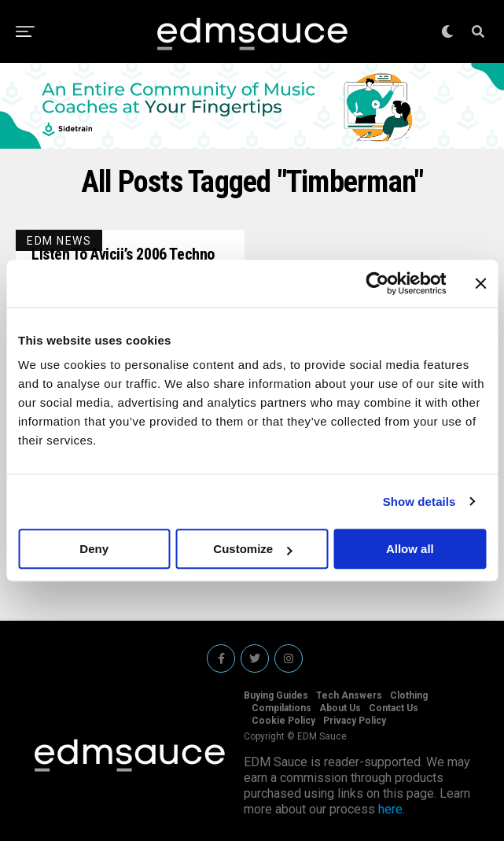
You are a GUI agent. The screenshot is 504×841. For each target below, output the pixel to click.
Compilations (281, 708)
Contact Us (394, 708)
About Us (340, 708)
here (390, 809)
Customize (252, 549)
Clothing (409, 695)
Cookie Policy (283, 721)
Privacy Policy (355, 721)
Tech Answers (349, 695)
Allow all (410, 549)
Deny (94, 549)
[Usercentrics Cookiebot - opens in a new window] (377, 283)
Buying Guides (276, 695)
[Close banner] (480, 283)
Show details (419, 502)
